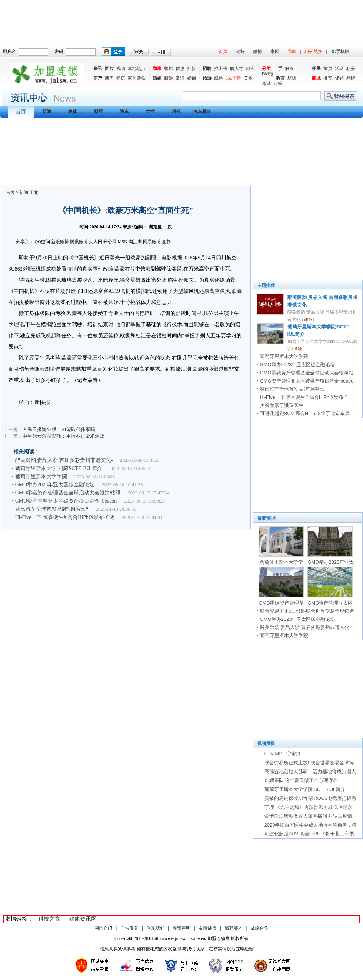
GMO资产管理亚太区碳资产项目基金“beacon (66, 501)
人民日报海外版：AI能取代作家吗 (59, 429)
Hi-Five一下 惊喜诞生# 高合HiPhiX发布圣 (304, 397)
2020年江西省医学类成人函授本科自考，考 (311, 825)
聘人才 (237, 69)
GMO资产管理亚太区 (330, 603)
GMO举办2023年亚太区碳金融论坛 (55, 485)
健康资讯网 (83, 919)
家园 (275, 52)
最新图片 (267, 518)
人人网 (96, 242)
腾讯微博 (79, 242)
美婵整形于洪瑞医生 (282, 405)
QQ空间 (42, 242)
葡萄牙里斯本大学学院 (41, 476)
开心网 (110, 242)
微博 (257, 52)
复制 (166, 242)
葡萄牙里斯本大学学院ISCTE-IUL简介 (59, 468)
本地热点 (137, 69)
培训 (292, 78)
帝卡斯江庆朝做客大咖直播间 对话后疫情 (309, 816)
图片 (109, 69)
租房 (121, 78)
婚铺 (192, 78)
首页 (223, 52)
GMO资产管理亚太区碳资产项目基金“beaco (307, 381)
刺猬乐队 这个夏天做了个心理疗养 (301, 780)
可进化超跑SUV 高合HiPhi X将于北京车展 (305, 413)
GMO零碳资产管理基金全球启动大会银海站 (307, 373)
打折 (192, 69)
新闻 (24, 192)
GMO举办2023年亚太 (331, 562)
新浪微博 (60, 242)
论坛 (240, 52)
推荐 (328, 78)
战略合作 (260, 928)
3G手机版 (340, 52)
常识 (180, 78)
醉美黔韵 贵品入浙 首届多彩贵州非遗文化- (64, 460)
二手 (278, 69)
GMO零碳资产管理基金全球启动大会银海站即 (68, 493)
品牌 (351, 78)
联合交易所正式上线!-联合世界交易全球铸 (309, 763)
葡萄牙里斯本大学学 (281, 562)
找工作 (221, 69)
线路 (219, 78)
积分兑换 (313, 52)
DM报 (268, 74)
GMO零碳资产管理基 (281, 603)
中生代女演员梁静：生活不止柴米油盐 (64, 436)
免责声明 (181, 928)
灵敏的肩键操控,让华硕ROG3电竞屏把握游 (310, 798)
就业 (250, 69)
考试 (266, 83)
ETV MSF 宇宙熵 (283, 754)
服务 (289, 69)
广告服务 (129, 928)
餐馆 (169, 69)
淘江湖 (135, 242)
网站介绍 (103, 928)
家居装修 (137, 78)
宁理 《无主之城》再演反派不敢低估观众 (309, 807)
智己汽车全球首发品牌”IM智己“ (52, 509)
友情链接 (207, 928)
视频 (121, 69)
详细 (308, 320)
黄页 (328, 69)
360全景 (233, 78)
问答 (278, 83)
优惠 (180, 69)
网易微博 (152, 242)
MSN (123, 242)
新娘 (169, 78)
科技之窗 (49, 919)
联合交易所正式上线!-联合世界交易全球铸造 (307, 611)
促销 (339, 78)
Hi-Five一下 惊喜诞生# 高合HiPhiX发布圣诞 (65, 517)
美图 (248, 78)
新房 (109, 78)
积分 (351, 69)
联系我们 (156, 928)
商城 (292, 52)
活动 (339, 69)
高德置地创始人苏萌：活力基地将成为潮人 (310, 772)
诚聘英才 (234, 928)
